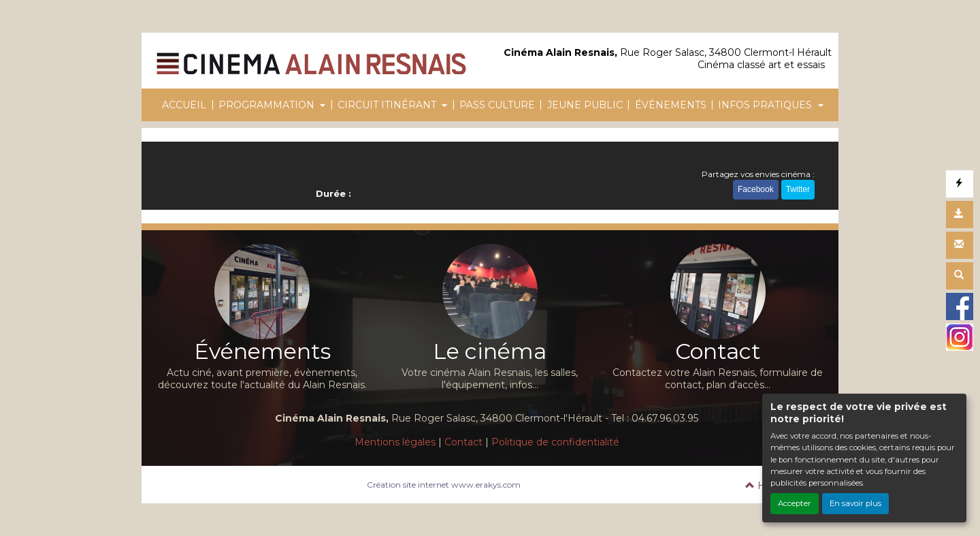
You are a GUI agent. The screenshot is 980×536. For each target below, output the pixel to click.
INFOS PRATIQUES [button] (766, 105)
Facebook (756, 189)
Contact (463, 442)
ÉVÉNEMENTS (671, 105)
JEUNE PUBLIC (585, 105)
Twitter (798, 189)
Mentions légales (395, 442)
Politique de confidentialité (555, 442)
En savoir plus (855, 503)
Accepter (795, 503)
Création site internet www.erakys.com (444, 485)
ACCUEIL (184, 105)
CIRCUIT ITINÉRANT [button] (388, 105)
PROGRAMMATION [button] (268, 105)
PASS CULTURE (497, 105)
